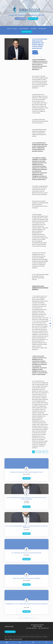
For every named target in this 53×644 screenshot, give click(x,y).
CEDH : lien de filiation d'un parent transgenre (27, 580)
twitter (50, 321)
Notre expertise (24, 29)
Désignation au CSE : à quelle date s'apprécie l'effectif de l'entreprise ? (26, 606)
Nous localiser (11, 632)
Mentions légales (45, 637)
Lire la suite (26, 480)
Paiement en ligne (33, 642)
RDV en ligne (50, 326)
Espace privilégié (20, 642)
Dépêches (27, 637)
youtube (50, 323)
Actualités (33, 29)
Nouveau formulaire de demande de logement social (26, 474)
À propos (14, 29)
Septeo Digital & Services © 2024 (13, 639)
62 (27, 620)
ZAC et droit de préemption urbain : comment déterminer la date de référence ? (26, 529)
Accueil (9, 28)
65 (34, 620)
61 (24, 620)
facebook (50, 318)
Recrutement (43, 28)
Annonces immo (32, 637)
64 (31, 620)
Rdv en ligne (34, 19)
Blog (46, 642)
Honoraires (36, 637)
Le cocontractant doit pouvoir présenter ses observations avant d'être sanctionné (26, 500)
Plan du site (40, 637)
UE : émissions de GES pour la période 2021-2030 (27, 555)
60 (22, 620)
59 (19, 620)
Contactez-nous (26, 32)
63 (29, 620)
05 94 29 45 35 (22, 19)
